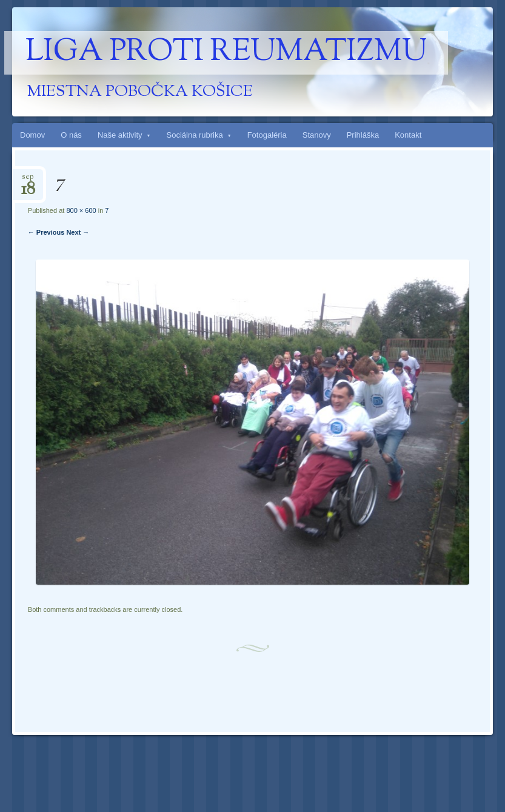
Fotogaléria (267, 135)
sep (28, 180)
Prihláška (363, 135)
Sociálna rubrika (195, 135)
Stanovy (317, 135)
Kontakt (408, 135)
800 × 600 (81, 210)
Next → (78, 232)
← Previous (46, 232)
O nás (71, 135)
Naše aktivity (120, 135)
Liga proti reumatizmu (226, 53)
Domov (32, 135)
